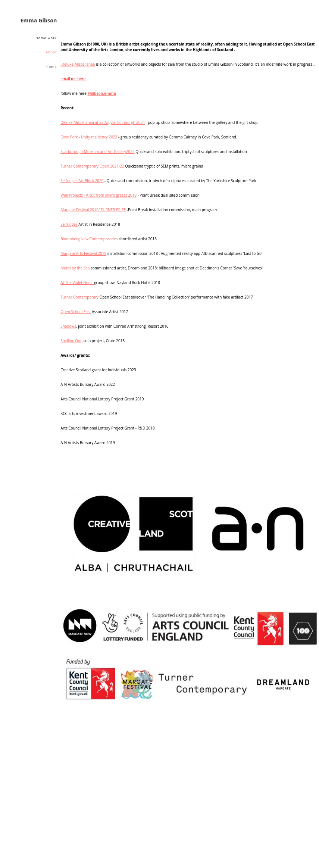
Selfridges (69, 224)
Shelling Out (71, 341)
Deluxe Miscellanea (78, 64)
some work (46, 38)
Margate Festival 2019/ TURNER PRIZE (93, 210)
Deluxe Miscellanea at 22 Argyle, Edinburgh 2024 (103, 122)
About (51, 52)
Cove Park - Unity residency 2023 (89, 137)
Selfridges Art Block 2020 (82, 181)
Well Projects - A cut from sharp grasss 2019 (98, 195)
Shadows (68, 326)
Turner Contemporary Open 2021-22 (92, 166)
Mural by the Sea (75, 268)
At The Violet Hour (77, 282)
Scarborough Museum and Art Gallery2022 (97, 152)
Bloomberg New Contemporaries (89, 239)
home (51, 67)
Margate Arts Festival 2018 (83, 253)
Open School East (76, 312)
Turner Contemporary (79, 297)
